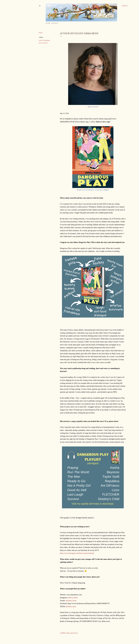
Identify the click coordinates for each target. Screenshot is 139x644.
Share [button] (41, 33)
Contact (55, 23)
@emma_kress (71, 606)
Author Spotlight (44, 40)
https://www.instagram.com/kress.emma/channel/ (77, 553)
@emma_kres (71, 601)
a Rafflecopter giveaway (69, 633)
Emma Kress (43, 43)
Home (48, 23)
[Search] (125, 6)
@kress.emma (73, 598)
